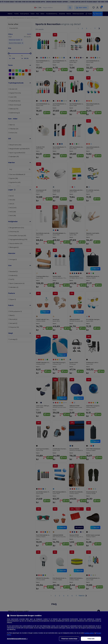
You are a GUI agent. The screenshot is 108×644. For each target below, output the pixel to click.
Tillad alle (91, 639)
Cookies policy (89, 633)
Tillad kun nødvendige (69, 639)
